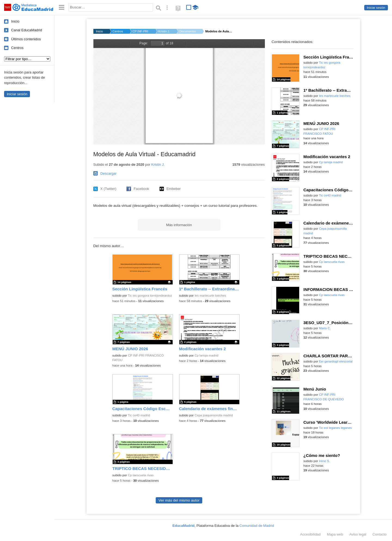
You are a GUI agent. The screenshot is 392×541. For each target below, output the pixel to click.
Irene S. (324, 461)
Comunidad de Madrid (257, 526)
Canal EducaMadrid (27, 30)
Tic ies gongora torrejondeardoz (150, 296)
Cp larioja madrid (206, 355)
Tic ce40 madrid (139, 415)
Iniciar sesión (376, 8)
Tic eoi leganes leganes (335, 428)
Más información (179, 225)
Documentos (188, 31)
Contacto (379, 534)
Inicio (15, 21)
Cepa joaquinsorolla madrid (214, 415)
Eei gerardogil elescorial (336, 361)
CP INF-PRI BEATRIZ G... (141, 31)
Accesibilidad (310, 534)
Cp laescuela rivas (141, 475)
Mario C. (325, 328)
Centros (17, 48)
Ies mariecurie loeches (210, 296)
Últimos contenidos (26, 39)
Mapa (335, 534)
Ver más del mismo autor (179, 500)
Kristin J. (164, 31)
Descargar (109, 173)
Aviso (358, 534)
